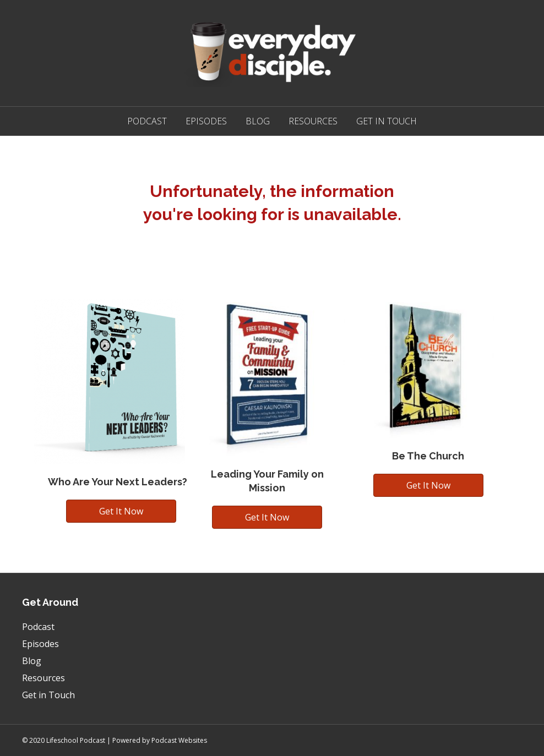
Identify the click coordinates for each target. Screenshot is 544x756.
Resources (313, 121)
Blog (258, 121)
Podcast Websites (179, 740)
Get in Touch (387, 121)
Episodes (206, 121)
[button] (121, 511)
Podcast (147, 121)
